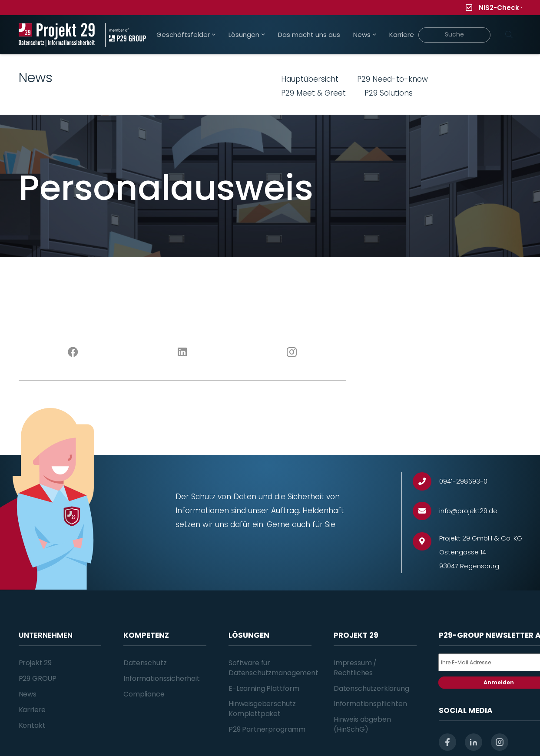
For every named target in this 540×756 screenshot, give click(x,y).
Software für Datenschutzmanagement (273, 668)
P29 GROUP (38, 678)
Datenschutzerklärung (371, 688)
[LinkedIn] (182, 352)
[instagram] (500, 742)
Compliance (144, 694)
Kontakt (32, 725)
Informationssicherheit (161, 678)
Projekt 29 (35, 663)
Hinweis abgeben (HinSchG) (362, 724)
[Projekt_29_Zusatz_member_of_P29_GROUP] (126, 35)
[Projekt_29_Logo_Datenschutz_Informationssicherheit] (57, 35)
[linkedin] (474, 742)
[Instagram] (292, 352)
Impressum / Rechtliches (355, 668)
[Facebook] (73, 352)
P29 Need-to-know (393, 79)
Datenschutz (145, 663)
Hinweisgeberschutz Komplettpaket (262, 708)
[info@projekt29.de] (426, 511)
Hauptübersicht (310, 79)
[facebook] (447, 742)
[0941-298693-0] (426, 482)
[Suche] (454, 35)
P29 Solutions (389, 93)
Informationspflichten (370, 704)
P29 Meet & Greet (313, 93)
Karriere (32, 710)
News (28, 694)
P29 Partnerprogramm (267, 729)
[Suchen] (509, 35)
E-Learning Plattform (264, 688)
